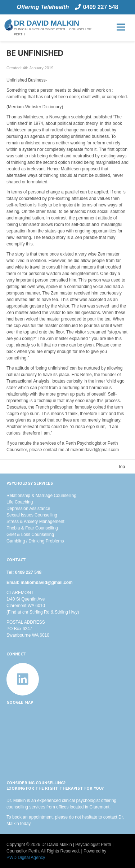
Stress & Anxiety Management (35, 522)
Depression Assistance (28, 509)
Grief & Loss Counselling (30, 535)
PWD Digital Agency (26, 858)
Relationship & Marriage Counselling (41, 496)
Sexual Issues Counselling (32, 515)
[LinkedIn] (23, 679)
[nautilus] (9, 25)
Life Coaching (20, 502)
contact (110, 817)
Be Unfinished (35, 53)
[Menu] (121, 27)
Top (121, 467)
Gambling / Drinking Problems (35, 541)
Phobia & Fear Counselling (32, 528)
